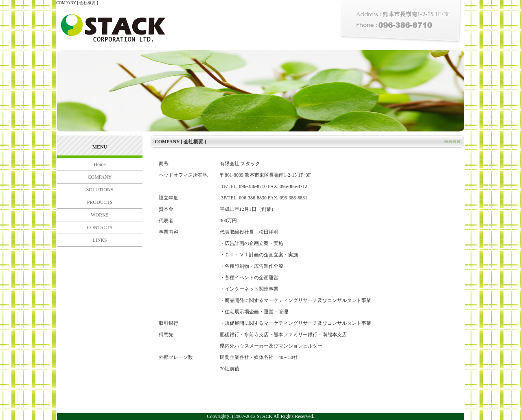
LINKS (100, 240)
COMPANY (100, 177)
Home (100, 164)
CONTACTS (100, 227)
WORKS (100, 215)
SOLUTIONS (100, 190)
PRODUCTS (100, 202)
